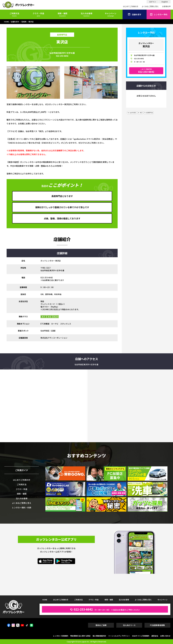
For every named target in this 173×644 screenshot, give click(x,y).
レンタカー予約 (159, 14)
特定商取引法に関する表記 (80, 636)
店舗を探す (135, 14)
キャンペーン (111, 14)
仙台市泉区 (133, 113)
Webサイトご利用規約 (141, 636)
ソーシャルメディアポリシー (119, 636)
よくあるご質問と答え (150, 6)
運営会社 (155, 636)
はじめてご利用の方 (131, 6)
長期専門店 (150, 113)
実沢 (141, 113)
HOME (45, 600)
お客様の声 (166, 6)
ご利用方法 (14, 14)
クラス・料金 (38, 14)
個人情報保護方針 (99, 636)
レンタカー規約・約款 (22, 508)
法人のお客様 (86, 14)
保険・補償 (62, 14)
